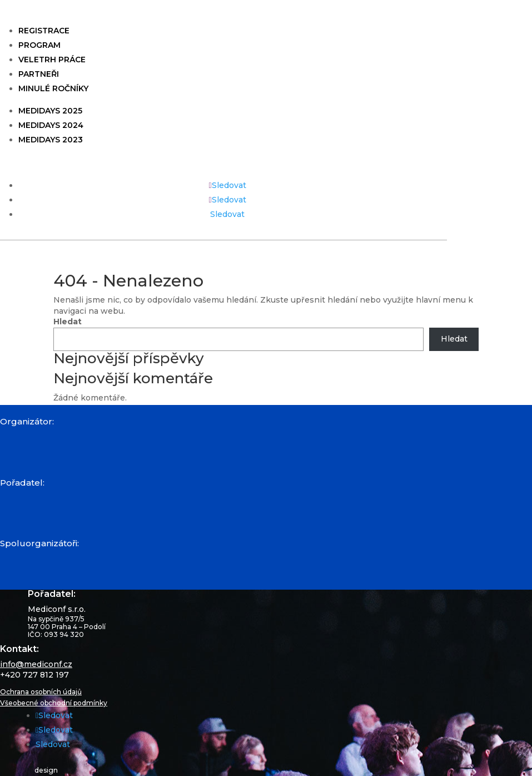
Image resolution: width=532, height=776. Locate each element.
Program (39, 45)
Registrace (44, 31)
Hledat (68, 322)
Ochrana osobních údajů (41, 692)
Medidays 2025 (50, 111)
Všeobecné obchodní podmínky (54, 703)
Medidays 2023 (51, 140)
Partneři (39, 74)
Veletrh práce (52, 60)
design (46, 770)
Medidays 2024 (51, 125)
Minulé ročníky (53, 88)
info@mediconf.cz (36, 664)
